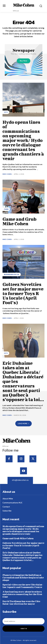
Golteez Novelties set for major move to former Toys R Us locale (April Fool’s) (23, 293)
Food (6, 209)
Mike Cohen (7, 174)
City (6, 112)
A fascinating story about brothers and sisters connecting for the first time (22, 594)
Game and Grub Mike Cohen (19, 221)
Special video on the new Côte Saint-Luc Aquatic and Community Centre (23, 586)
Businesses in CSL (12, 274)
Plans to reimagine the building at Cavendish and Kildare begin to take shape (23, 578)
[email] (23, 621)
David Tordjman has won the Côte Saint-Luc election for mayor (21, 603)
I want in (23, 629)
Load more (23, 424)
